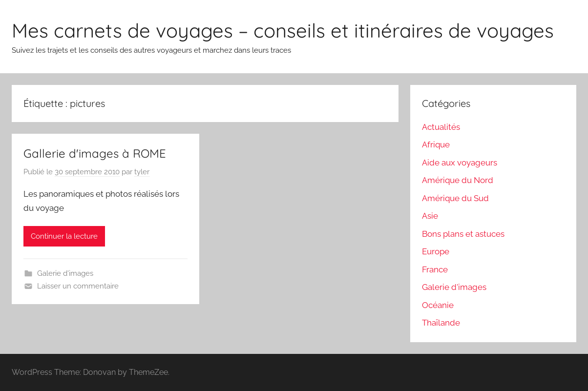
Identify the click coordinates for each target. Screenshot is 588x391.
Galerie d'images (65, 273)
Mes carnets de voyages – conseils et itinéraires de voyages (283, 30)
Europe (436, 251)
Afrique (436, 144)
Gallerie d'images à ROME (95, 153)
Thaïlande (441, 323)
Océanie (438, 305)
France (435, 269)
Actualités (441, 127)
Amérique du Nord (458, 180)
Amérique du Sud (455, 198)
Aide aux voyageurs (460, 163)
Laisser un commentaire (78, 286)
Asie (430, 216)
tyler (142, 172)
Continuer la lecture (64, 236)
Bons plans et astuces (463, 234)
